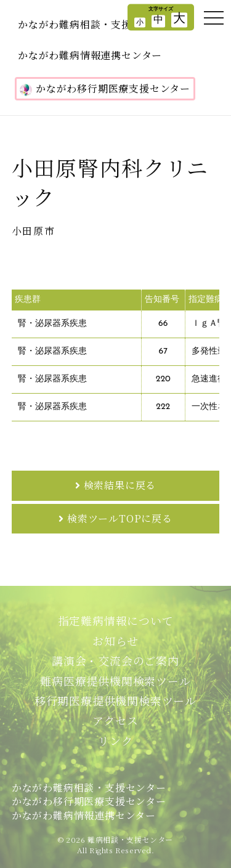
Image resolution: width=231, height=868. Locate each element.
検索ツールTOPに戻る (120, 518)
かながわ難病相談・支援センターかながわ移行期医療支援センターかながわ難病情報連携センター (89, 801)
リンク (115, 740)
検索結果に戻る (120, 485)
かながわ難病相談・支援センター (95, 24)
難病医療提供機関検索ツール (115, 681)
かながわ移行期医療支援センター (105, 89)
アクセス (115, 720)
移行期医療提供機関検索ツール (115, 700)
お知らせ (115, 641)
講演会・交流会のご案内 (115, 660)
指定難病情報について (116, 620)
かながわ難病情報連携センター (90, 55)
